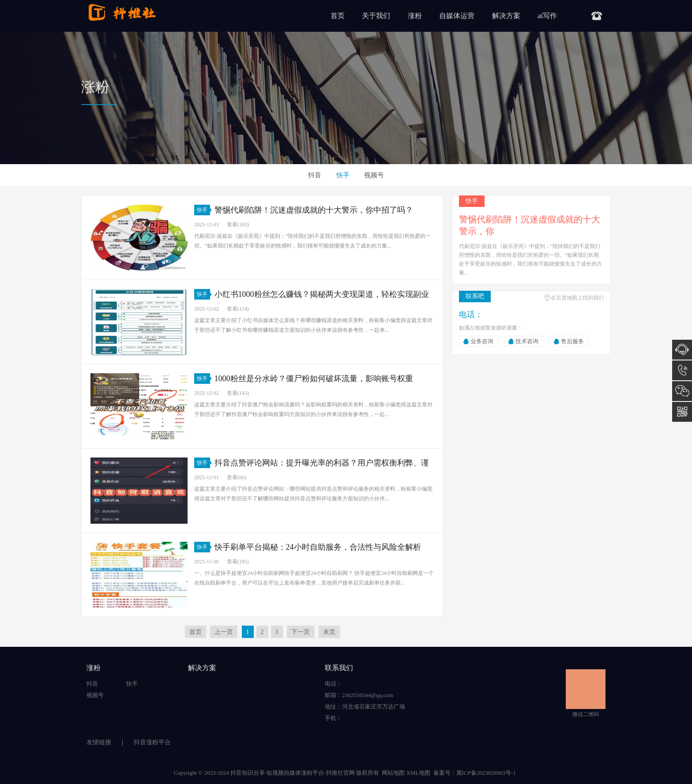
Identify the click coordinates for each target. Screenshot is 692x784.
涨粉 (415, 16)
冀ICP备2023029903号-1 (486, 773)
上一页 (224, 632)
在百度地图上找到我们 (577, 298)
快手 (343, 175)
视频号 (374, 175)
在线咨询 (682, 350)
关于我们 (376, 16)
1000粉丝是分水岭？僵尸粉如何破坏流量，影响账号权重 (314, 379)
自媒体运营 (457, 16)
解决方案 (506, 16)
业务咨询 (482, 341)
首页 (338, 16)
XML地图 (418, 773)
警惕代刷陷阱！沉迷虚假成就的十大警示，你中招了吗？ (314, 210)
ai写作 (547, 16)
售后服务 (572, 341)
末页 (329, 632)
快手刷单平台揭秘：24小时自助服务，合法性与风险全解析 (318, 547)
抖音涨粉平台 (152, 742)
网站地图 (393, 773)
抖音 (315, 175)
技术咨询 (527, 341)
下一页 (301, 632)
